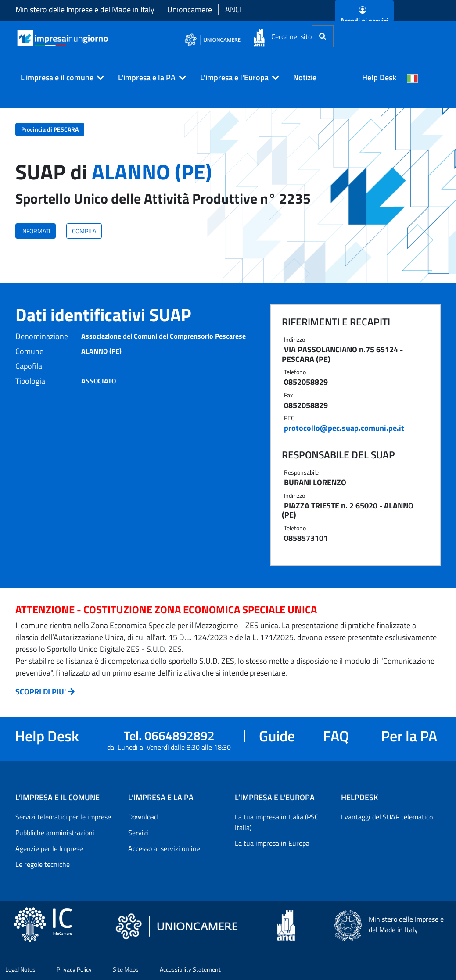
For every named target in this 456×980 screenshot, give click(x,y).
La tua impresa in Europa (272, 843)
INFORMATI (36, 231)
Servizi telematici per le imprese (63, 817)
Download (143, 817)
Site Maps (126, 969)
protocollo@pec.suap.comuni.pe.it (344, 428)
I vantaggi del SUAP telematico (387, 817)
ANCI (233, 9)
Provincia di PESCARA (50, 129)
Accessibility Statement (190, 969)
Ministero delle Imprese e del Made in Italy (85, 9)
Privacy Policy (74, 969)
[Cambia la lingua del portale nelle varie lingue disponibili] (413, 78)
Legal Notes (20, 969)
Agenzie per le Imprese (49, 848)
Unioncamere (190, 9)
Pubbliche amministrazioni (55, 833)
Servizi (138, 833)
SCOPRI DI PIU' (41, 692)
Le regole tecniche (43, 864)
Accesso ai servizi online (164, 848)
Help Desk (379, 77)
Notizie (305, 77)
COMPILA (84, 231)
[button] (59, 78)
